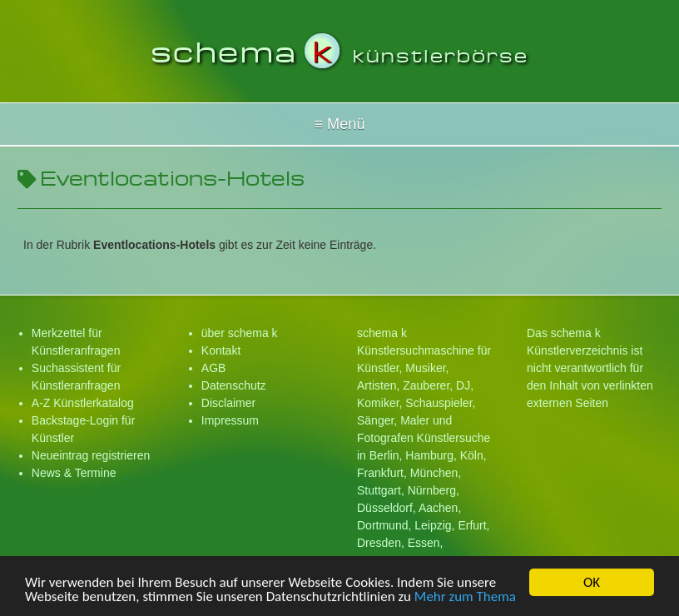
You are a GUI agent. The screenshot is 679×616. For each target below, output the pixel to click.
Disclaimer (228, 403)
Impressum (230, 420)
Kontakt (221, 350)
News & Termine (74, 473)
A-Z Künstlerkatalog (83, 403)
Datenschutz (234, 385)
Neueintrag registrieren (91, 455)
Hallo (339, 124)
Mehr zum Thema (465, 599)
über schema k (240, 333)
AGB (214, 368)
